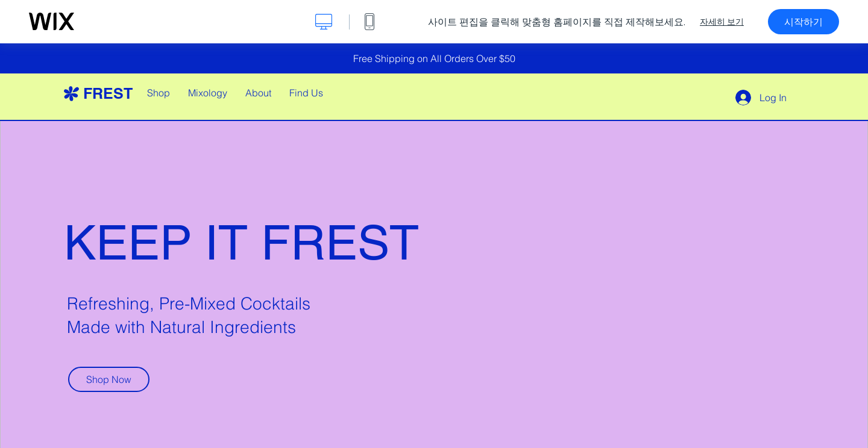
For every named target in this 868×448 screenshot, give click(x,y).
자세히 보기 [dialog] (722, 22)
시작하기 (804, 22)
